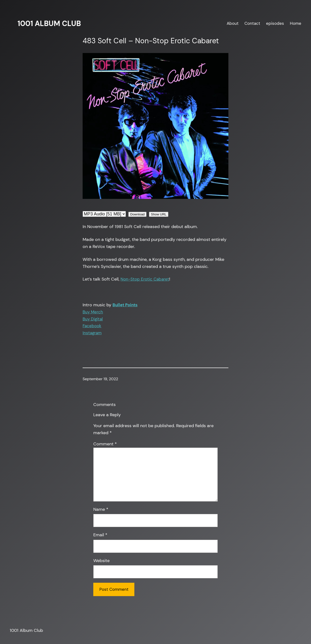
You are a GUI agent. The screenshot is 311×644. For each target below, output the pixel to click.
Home (296, 23)
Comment (105, 444)
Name (101, 509)
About (233, 23)
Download (137, 214)
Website (101, 561)
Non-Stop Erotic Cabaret (145, 279)
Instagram (92, 333)
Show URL (159, 214)
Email (100, 535)
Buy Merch (93, 312)
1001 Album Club (49, 23)
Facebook (92, 326)
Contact (252, 23)
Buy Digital (93, 319)
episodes (275, 23)
